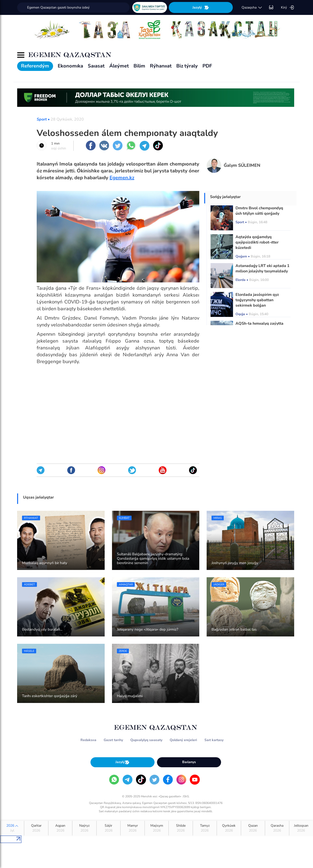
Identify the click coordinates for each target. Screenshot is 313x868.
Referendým (35, 66)
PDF (207, 66)
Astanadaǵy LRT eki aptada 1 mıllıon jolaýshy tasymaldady (263, 268)
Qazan (253, 828)
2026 (12, 828)
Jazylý (201, 7)
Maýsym (157, 828)
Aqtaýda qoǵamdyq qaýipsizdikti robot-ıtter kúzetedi (257, 242)
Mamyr (132, 828)
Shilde (181, 828)
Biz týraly (187, 66)
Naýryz (84, 828)
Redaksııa (88, 740)
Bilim (139, 66)
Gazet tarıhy (113, 740)
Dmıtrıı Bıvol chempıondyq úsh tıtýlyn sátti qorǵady (259, 211)
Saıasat (96, 66)
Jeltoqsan (301, 828)
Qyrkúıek (229, 828)
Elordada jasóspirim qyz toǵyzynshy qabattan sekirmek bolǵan (257, 300)
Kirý (288, 8)
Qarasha (277, 828)
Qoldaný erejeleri (183, 740)
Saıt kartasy (214, 740)
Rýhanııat (161, 66)
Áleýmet (119, 66)
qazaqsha (252, 8)
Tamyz (205, 828)
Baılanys (189, 762)
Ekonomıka (70, 66)
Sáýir (108, 828)
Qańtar (36, 828)
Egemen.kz (122, 178)
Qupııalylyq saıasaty (146, 740)
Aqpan (60, 828)
